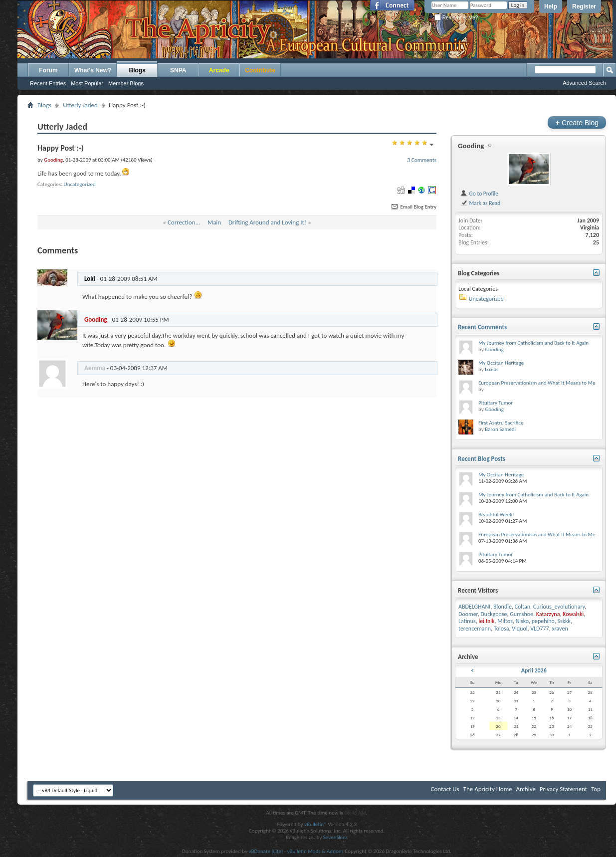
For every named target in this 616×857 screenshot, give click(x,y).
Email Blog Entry (413, 207)
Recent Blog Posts (482, 459)
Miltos (505, 621)
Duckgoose (494, 614)
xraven (560, 629)
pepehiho (543, 621)
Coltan (522, 607)
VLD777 (539, 629)
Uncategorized (80, 184)
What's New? (93, 70)
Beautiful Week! (496, 515)
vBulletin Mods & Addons (315, 851)
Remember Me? (456, 18)
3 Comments (422, 160)
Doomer (468, 614)
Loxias (492, 369)
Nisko (522, 621)
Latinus (467, 621)
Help (551, 6)
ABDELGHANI (474, 607)
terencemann (475, 629)
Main (214, 222)
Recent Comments (482, 327)
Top (596, 789)
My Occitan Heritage (501, 363)
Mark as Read (480, 203)
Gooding (471, 146)
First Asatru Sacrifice (501, 423)
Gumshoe (521, 614)
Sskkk (564, 621)
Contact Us (445, 789)
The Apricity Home (488, 789)
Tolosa (502, 629)
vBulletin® (315, 824)
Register (584, 6)
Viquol (519, 629)
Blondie (503, 607)
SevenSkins (335, 837)
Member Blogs (126, 83)
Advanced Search (584, 83)
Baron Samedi (500, 429)
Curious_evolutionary (559, 607)
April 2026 (534, 670)
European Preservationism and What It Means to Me (537, 383)
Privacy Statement (563, 789)
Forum (48, 70)
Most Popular (87, 83)
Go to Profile (479, 194)
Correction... (184, 222)
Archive (525, 789)
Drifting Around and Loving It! (267, 222)
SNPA (178, 70)
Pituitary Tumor (496, 403)
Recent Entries (48, 83)
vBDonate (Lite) (266, 851)
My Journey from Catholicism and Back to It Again (533, 343)
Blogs (137, 70)
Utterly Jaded (80, 105)
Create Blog (577, 122)
